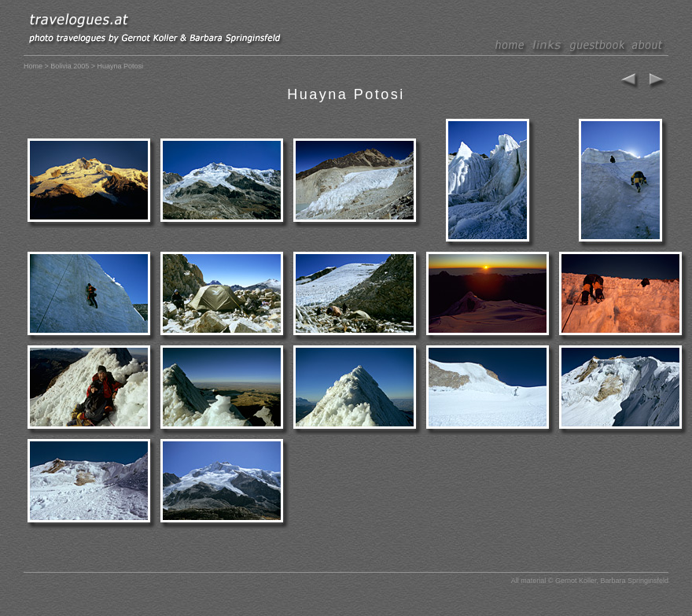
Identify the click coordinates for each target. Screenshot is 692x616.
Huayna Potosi (346, 94)
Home (33, 66)
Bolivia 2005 (70, 66)
